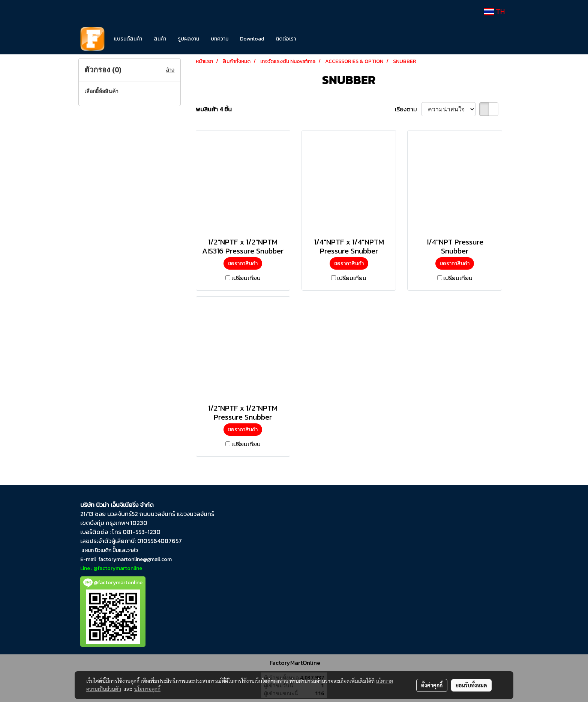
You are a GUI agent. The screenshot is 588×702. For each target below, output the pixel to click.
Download (252, 39)
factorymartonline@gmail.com (135, 559)
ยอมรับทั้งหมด (471, 685)
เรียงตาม (408, 109)
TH (494, 12)
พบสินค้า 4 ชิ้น (214, 109)
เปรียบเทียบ (246, 278)
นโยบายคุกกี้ (147, 689)
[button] (313, 39)
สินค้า (160, 39)
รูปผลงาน (188, 39)
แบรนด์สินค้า (128, 39)
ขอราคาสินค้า (243, 263)
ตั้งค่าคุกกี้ (432, 685)
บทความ (220, 39)
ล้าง (170, 70)
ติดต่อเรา (286, 39)
